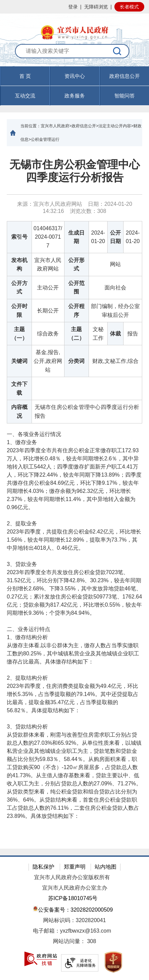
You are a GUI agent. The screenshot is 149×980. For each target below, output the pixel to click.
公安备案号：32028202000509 (73, 909)
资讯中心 (75, 76)
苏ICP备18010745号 (73, 898)
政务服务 (75, 96)
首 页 (25, 76)
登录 (73, 7)
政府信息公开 (125, 76)
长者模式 (129, 7)
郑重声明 (75, 867)
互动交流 (25, 96)
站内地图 (106, 867)
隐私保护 (43, 867)
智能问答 (125, 96)
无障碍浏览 (96, 7)
